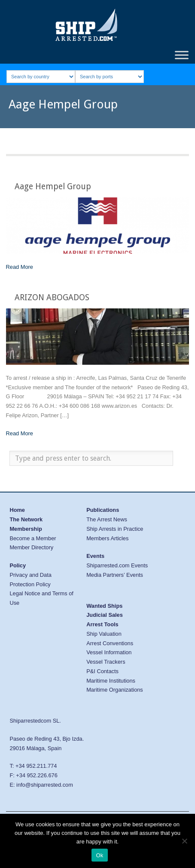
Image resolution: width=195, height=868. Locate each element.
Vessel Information (109, 652)
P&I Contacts (102, 671)
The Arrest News (107, 519)
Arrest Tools (102, 624)
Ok (99, 855)
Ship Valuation (104, 634)
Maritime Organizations (115, 690)
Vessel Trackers (106, 662)
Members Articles (107, 538)
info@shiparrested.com (45, 785)
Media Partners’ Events (115, 575)
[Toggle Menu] (182, 55)
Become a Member (33, 538)
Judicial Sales (105, 615)
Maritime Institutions (111, 681)
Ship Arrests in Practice (115, 529)
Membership (26, 529)
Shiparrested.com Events (117, 565)
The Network (26, 519)
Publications (103, 510)
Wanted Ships (104, 606)
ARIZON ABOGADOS (52, 297)
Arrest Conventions (110, 643)
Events (95, 556)
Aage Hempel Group (53, 186)
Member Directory (31, 547)
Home (17, 510)
